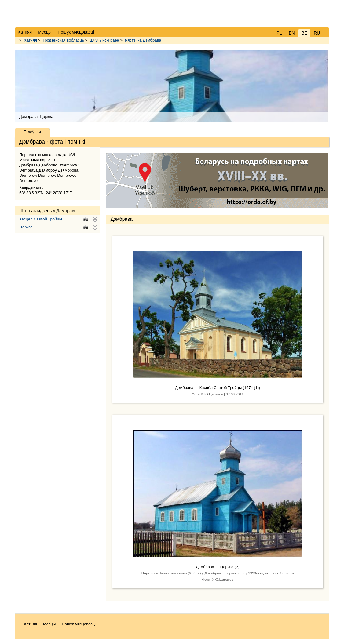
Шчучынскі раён (104, 40)
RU (317, 33)
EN (292, 33)
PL (279, 33)
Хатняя (30, 40)
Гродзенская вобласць (63, 40)
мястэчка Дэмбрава (143, 40)
